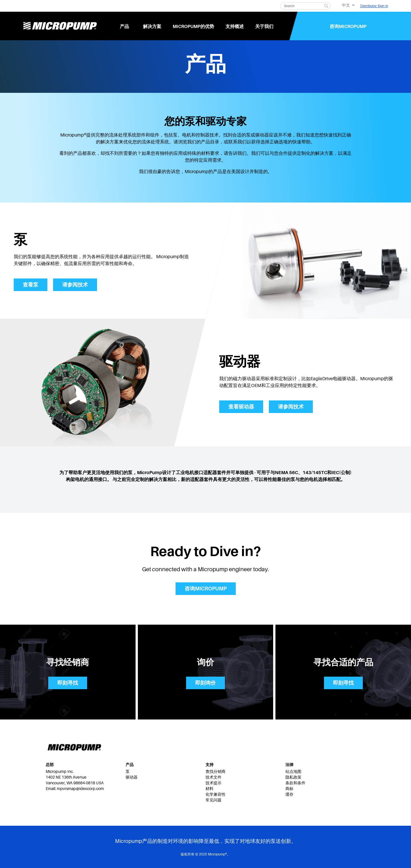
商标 (289, 789)
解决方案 (152, 27)
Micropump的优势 (193, 27)
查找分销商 (215, 771)
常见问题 (213, 800)
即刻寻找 (68, 683)
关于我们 (264, 27)
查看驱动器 (241, 407)
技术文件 (213, 777)
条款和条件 (295, 783)
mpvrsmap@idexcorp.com (80, 789)
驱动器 (132, 777)
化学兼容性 (215, 794)
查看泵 (31, 285)
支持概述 (235, 27)
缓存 (289, 794)
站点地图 (293, 771)
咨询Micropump (348, 27)
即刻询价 (205, 683)
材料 (209, 789)
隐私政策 (293, 777)
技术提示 (213, 783)
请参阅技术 (75, 285)
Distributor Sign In (374, 6)
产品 (124, 27)
